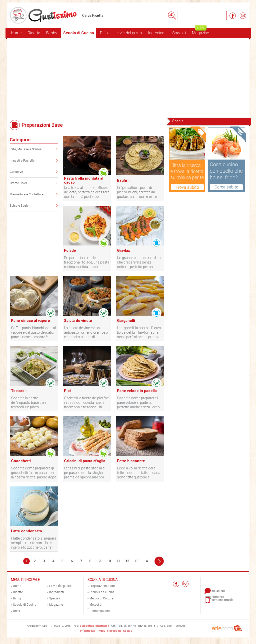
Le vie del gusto (128, 33)
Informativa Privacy (92, 631)
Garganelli (126, 321)
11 (118, 561)
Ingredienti (157, 33)
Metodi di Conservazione (100, 608)
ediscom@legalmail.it (94, 626)
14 (146, 561)
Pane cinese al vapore (30, 321)
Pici (67, 391)
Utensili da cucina (102, 592)
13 (136, 561)
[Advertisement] (128, 77)
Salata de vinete (78, 321)
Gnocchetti (21, 461)
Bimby (52, 33)
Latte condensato (26, 531)
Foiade (70, 250)
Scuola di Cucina (79, 33)
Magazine (200, 32)
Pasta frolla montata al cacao (84, 180)
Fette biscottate (131, 461)
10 (109, 561)
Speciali (179, 33)
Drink (104, 33)
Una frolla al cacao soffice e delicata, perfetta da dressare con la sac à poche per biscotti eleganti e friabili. (87, 192)
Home (16, 33)
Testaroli (19, 391)
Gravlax (123, 250)
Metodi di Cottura (101, 598)
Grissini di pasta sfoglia (85, 461)
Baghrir (123, 180)
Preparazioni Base (102, 586)
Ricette (34, 33)
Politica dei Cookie (120, 631)
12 (127, 561)
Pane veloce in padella (137, 391)
